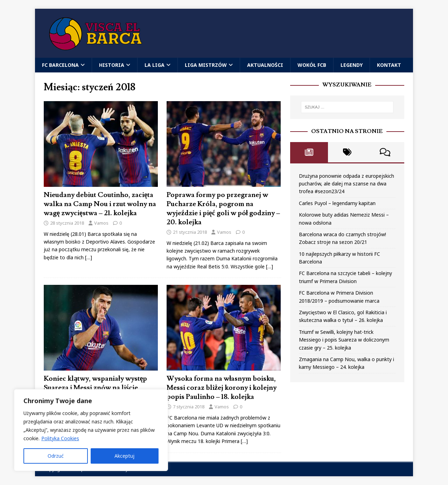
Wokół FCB (312, 65)
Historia (112, 65)
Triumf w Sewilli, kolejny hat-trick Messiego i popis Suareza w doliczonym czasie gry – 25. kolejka (344, 340)
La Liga (155, 65)
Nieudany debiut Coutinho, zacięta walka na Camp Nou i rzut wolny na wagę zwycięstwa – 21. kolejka (100, 204)
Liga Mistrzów (206, 65)
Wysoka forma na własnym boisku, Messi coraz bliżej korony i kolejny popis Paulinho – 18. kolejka (222, 388)
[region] (91, 430)
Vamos (101, 223)
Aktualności (265, 65)
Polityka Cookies (60, 438)
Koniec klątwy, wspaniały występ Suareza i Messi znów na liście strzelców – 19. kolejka (95, 388)
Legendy (352, 65)
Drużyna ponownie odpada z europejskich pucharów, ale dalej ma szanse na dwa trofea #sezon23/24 (346, 184)
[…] (89, 257)
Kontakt (389, 65)
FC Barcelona (60, 65)
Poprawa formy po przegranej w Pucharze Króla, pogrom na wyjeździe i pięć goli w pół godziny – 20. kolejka (223, 209)
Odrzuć (56, 456)
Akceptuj (124, 456)
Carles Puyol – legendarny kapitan (337, 203)
